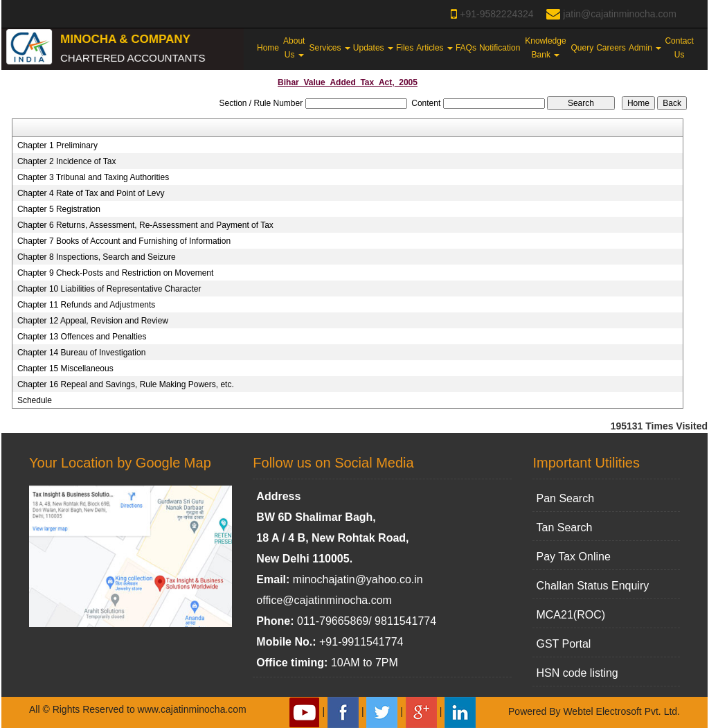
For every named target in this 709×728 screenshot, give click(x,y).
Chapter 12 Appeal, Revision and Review (93, 321)
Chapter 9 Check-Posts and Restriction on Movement (115, 273)
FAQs (466, 48)
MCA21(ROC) (571, 615)
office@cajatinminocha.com (324, 600)
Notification (500, 48)
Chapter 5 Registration (59, 209)
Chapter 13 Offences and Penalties (82, 337)
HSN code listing (577, 673)
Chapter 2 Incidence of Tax (67, 161)
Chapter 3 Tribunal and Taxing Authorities (93, 177)
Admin (645, 48)
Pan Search (565, 498)
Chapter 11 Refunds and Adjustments (86, 305)
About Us (294, 48)
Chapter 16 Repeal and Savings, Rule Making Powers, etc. (126, 384)
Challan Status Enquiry (592, 586)
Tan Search (564, 527)
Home (268, 48)
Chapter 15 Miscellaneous (65, 369)
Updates (373, 48)
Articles (434, 48)
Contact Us (679, 48)
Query (583, 48)
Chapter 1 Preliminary (57, 145)
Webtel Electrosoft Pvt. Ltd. (621, 711)
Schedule (35, 400)
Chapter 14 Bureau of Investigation (81, 353)
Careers (611, 48)
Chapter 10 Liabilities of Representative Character (109, 289)
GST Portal (563, 644)
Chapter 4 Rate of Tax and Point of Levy (91, 193)
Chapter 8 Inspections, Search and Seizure (97, 257)
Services (330, 48)
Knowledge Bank (545, 48)
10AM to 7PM (365, 663)
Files (405, 48)
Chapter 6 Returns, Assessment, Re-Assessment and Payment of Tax (145, 225)
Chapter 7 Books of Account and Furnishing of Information (124, 241)
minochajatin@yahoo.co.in (358, 579)
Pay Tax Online (573, 557)
